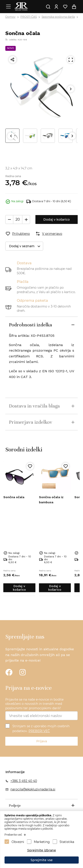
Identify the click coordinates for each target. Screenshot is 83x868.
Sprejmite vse (42, 860)
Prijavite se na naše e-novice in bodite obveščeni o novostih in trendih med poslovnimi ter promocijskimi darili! (34, 704)
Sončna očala (14, 497)
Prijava (42, 741)
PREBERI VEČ (39, 731)
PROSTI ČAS (29, 17)
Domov (10, 17)
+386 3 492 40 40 (24, 781)
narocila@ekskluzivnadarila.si (33, 789)
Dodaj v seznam (26, 246)
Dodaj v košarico (57, 219)
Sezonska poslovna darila (58, 17)
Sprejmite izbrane (42, 850)
